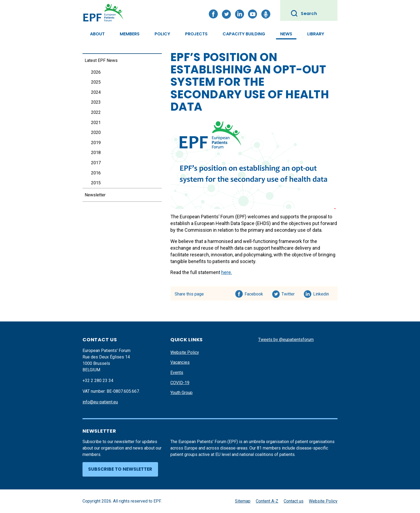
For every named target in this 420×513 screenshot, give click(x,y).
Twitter (290, 293)
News (286, 34)
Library (316, 34)
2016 (96, 173)
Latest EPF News (101, 60)
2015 (96, 183)
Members (130, 34)
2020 (96, 132)
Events (177, 372)
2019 (96, 143)
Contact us (294, 501)
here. (227, 272)
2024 (96, 92)
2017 (96, 163)
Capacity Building (244, 34)
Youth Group (181, 393)
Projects (196, 34)
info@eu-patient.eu (100, 402)
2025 (96, 82)
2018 (96, 153)
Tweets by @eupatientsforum (286, 340)
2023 (96, 102)
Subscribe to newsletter (120, 469)
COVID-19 (180, 383)
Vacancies (180, 362)
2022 (96, 112)
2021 (96, 123)
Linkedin (321, 293)
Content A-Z (267, 501)
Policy (162, 34)
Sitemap (243, 501)
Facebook (254, 293)
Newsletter (95, 195)
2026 (96, 72)
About (97, 34)
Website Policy (185, 352)
